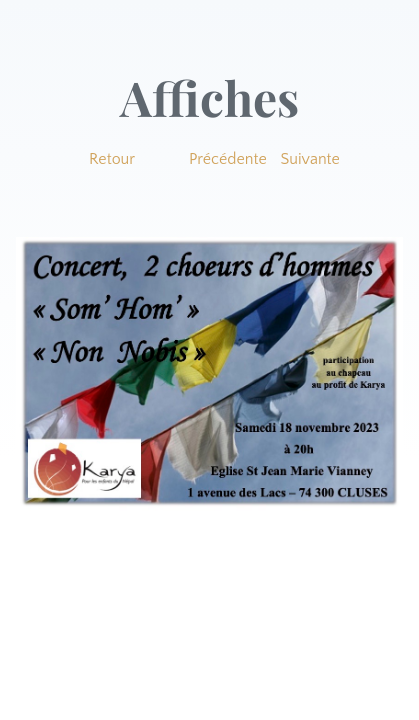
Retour (112, 159)
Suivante (310, 159)
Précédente (228, 159)
